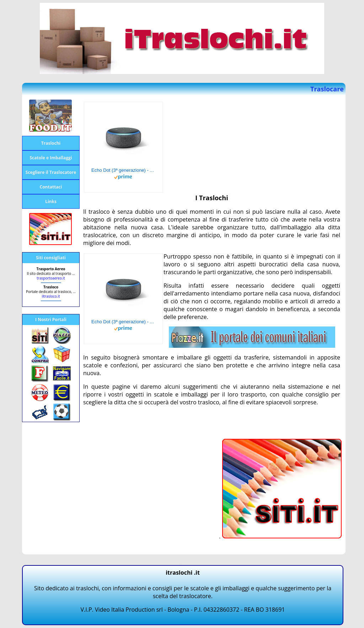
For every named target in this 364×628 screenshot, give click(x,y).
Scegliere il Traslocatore (51, 172)
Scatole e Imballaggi (51, 158)
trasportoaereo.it (51, 278)
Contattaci (51, 187)
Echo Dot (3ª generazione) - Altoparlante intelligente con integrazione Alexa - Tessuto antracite (123, 170)
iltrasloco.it (51, 296)
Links (51, 201)
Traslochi (51, 143)
